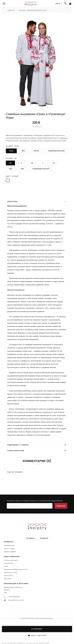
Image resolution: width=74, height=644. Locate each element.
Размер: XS (11, 158)
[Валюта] (59, 4)
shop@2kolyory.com (16, 600)
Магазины (8, 579)
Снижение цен (9, 545)
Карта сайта (8, 576)
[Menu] (4, 4)
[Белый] (8, 180)
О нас (6, 566)
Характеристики (16, 451)
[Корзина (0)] (70, 4)
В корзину (37, 629)
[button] (37, 542)
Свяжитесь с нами (11, 573)
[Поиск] (65, 4)
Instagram (30, 538)
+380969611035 (14, 597)
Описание (12, 202)
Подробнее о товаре (18, 445)
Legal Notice (9, 563)
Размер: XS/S (12, 146)
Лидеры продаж (10, 552)
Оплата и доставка (11, 560)
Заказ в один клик (37, 635)
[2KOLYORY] (37, 527)
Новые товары (9, 549)
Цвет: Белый (12, 176)
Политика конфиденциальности (16, 569)
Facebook (44, 538)
